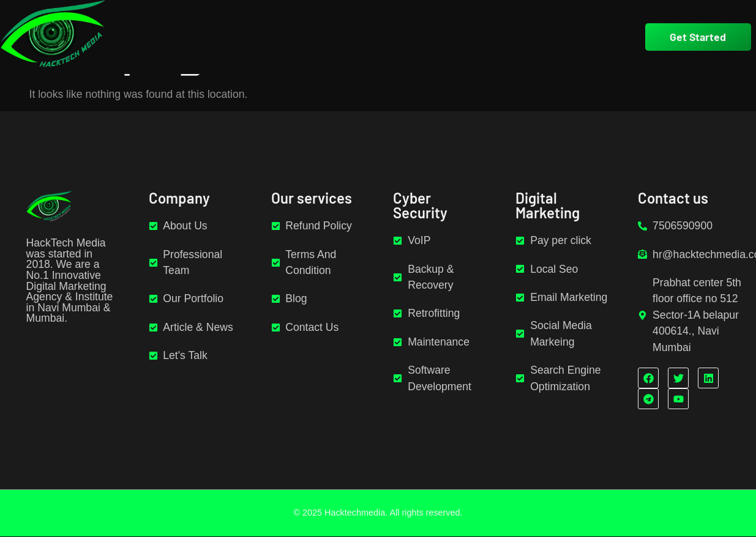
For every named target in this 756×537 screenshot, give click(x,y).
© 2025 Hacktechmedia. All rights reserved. (378, 513)
